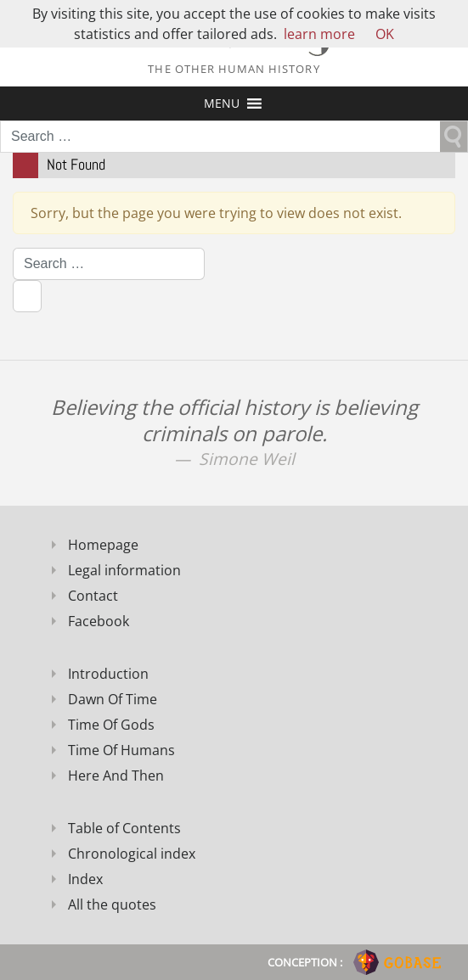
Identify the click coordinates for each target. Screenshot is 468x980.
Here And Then (116, 776)
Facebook (99, 621)
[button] (222, 104)
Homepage (103, 545)
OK (385, 34)
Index (85, 879)
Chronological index (132, 854)
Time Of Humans (121, 750)
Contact (93, 596)
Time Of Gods (111, 725)
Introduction (108, 674)
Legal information (124, 570)
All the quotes (112, 904)
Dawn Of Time (113, 699)
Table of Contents (124, 828)
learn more (319, 34)
